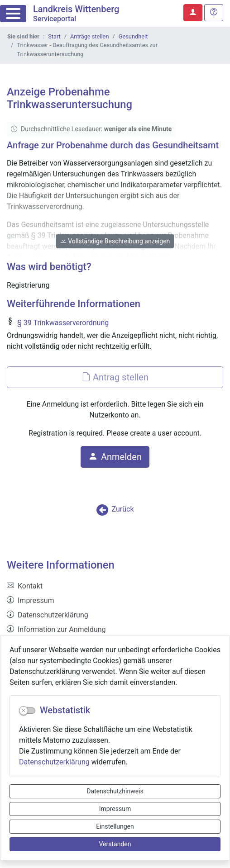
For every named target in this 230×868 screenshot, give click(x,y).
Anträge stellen (89, 36)
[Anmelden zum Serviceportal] (193, 13)
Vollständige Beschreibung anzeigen (115, 241)
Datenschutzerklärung (54, 762)
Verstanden (115, 844)
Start (54, 36)
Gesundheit (133, 36)
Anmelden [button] (115, 457)
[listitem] (115, 586)
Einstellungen (115, 826)
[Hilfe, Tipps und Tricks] (214, 13)
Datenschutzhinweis (115, 791)
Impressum (115, 809)
